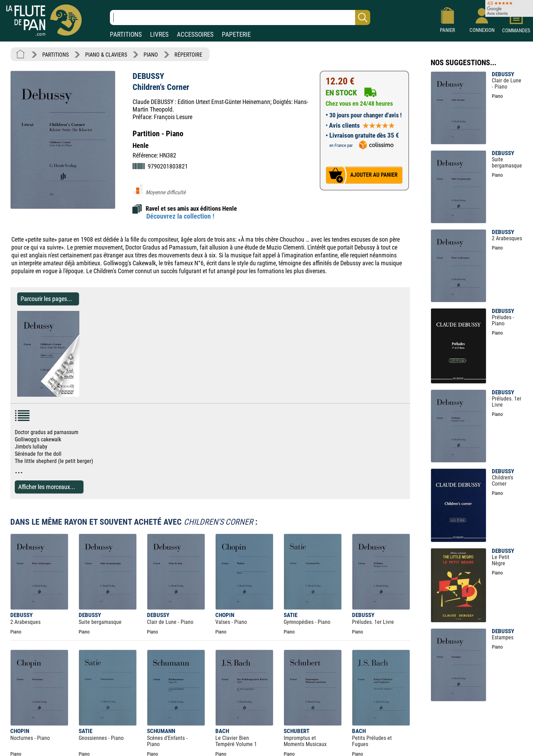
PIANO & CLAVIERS (106, 55)
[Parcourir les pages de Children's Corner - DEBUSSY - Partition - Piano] (76, 395)
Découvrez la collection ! (180, 216)
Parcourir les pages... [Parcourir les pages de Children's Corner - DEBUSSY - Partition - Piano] (46, 299)
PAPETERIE (236, 34)
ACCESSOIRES (195, 34)
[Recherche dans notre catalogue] (240, 18)
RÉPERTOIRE (188, 55)
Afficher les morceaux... (47, 487)
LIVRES (159, 34)
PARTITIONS (126, 34)
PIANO (151, 55)
